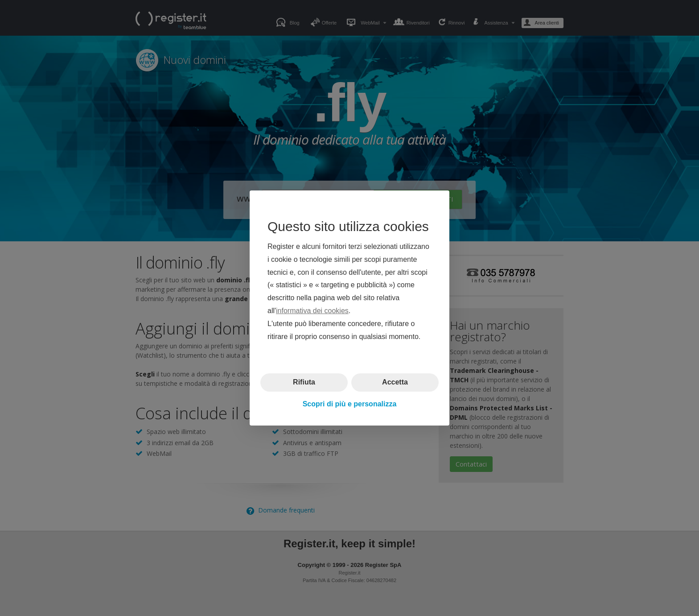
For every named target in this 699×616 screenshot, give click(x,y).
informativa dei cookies (312, 311)
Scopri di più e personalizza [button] (350, 404)
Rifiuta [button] (304, 382)
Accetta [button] (395, 382)
